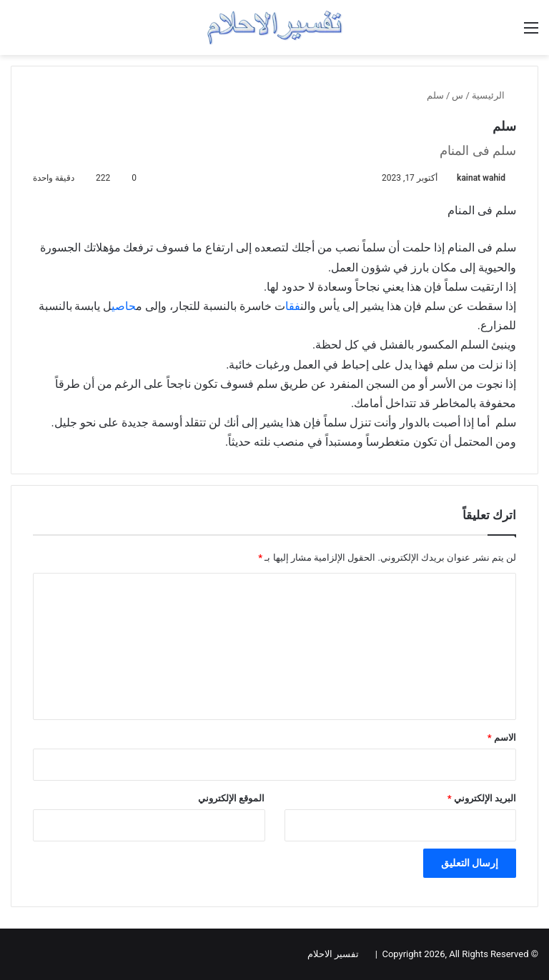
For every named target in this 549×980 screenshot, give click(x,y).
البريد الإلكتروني (482, 798)
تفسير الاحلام (333, 954)
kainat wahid (481, 178)
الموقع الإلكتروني (231, 798)
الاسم (502, 737)
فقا (293, 306)
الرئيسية (494, 95)
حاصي (124, 306)
